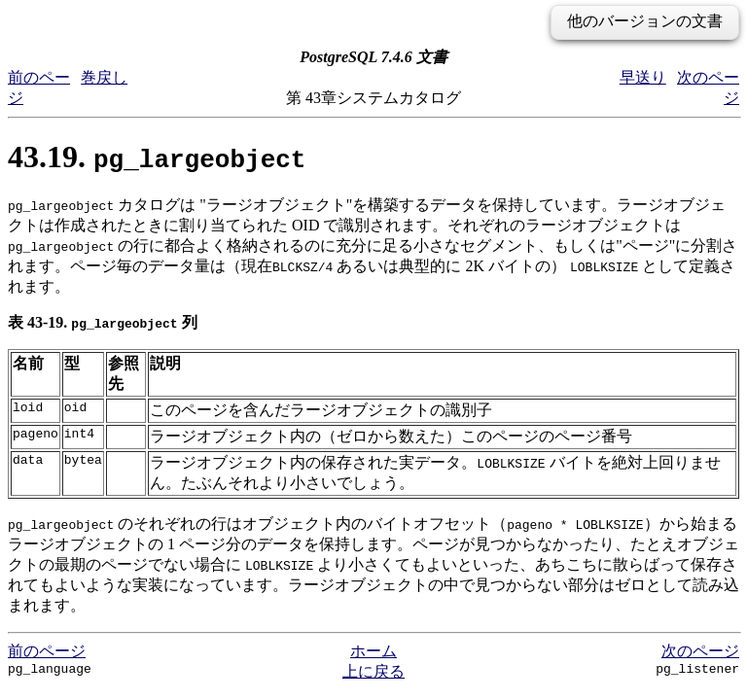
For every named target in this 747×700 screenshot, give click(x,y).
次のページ (700, 651)
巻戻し (104, 77)
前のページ (47, 651)
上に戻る (373, 671)
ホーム (373, 651)
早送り (643, 77)
